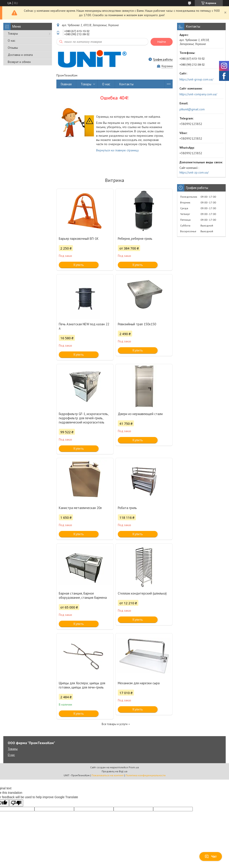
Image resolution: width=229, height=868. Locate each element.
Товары (13, 33)
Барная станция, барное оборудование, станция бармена (83, 595)
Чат (211, 856)
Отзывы (13, 48)
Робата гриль (127, 508)
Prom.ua (134, 767)
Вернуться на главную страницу (117, 150)
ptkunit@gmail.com (192, 109)
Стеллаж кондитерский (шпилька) (142, 593)
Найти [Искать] (162, 42)
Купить (79, 265)
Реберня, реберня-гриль (135, 239)
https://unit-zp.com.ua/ (194, 172)
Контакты (126, 84)
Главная (66, 84)
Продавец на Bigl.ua (114, 771)
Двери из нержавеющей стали (140, 414)
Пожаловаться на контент (108, 775)
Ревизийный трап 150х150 (137, 324)
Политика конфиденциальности (146, 775)
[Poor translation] (16, 803)
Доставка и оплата (20, 55)
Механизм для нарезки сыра (139, 683)
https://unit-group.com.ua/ (196, 79)
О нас (11, 41)
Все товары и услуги (115, 724)
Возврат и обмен (19, 62)
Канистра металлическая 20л (80, 508)
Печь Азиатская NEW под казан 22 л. (84, 326)
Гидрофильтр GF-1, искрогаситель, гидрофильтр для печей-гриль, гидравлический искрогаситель (84, 418)
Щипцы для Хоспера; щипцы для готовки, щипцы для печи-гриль (82, 685)
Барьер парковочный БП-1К (79, 239)
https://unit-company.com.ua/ (198, 94)
